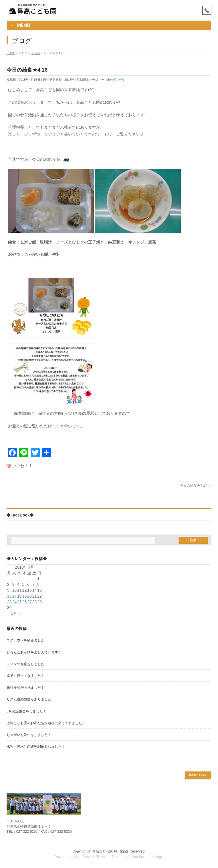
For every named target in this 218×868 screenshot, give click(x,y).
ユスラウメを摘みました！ (27, 640)
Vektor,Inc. (136, 857)
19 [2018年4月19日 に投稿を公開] (25, 596)
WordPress (83, 857)
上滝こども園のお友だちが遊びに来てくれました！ (46, 723)
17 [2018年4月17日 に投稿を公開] (14, 596)
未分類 (112, 80)
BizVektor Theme (109, 857)
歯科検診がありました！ (25, 688)
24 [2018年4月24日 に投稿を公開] (14, 602)
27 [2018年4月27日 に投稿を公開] (29, 602)
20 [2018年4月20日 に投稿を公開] (29, 596)
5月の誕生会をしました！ (26, 711)
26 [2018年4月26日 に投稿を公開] (25, 602)
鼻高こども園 (102, 851)
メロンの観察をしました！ (27, 664)
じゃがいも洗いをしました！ (29, 735)
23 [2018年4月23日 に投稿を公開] (9, 602)
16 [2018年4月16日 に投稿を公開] (9, 596)
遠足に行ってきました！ (25, 676)
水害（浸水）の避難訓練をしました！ (36, 747)
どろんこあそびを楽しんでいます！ (34, 652)
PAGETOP (198, 775)
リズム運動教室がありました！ (31, 699)
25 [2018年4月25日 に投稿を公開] (19, 602)
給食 (121, 80)
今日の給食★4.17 (196, 486)
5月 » (16, 613)
